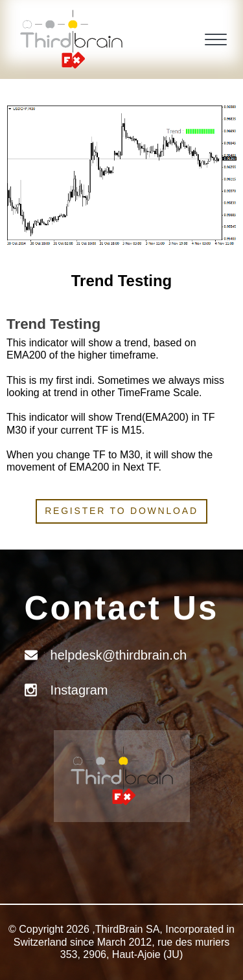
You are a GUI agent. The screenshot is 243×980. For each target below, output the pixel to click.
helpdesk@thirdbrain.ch (119, 655)
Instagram (79, 690)
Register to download (121, 511)
